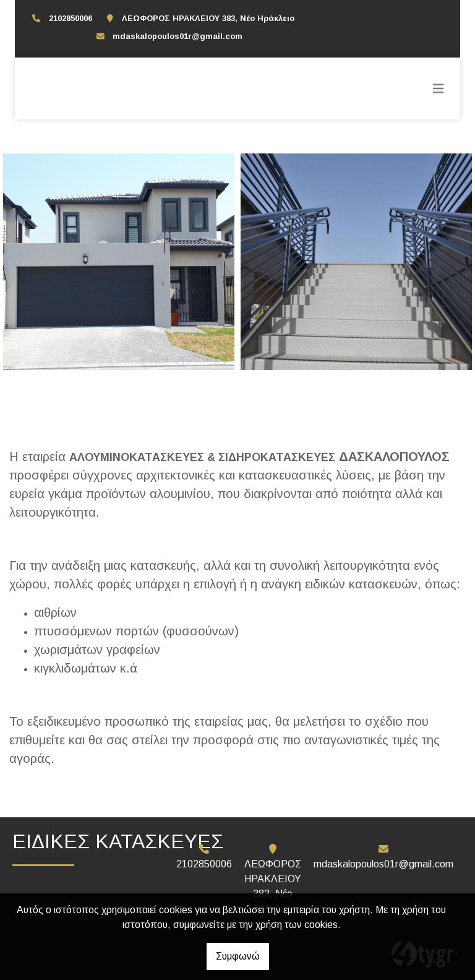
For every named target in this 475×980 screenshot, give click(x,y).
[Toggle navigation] (439, 88)
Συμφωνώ (238, 956)
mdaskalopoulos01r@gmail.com (178, 36)
